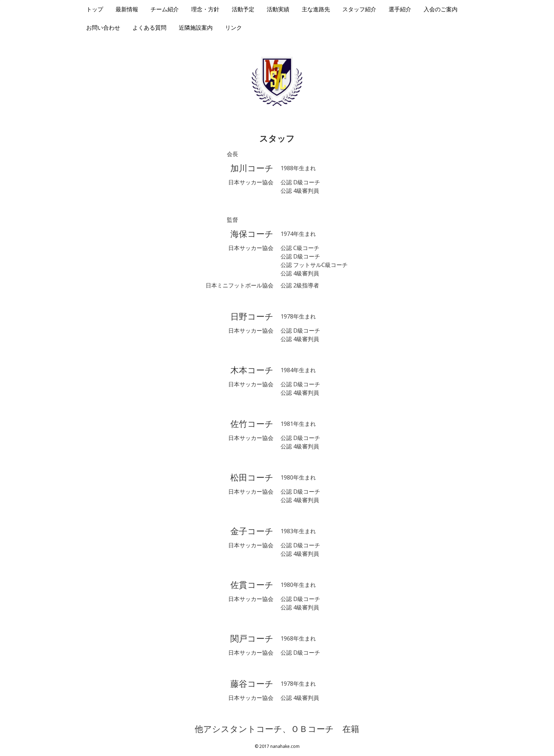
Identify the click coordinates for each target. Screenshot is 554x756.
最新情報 (127, 9)
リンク (234, 28)
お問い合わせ (103, 28)
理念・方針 (205, 9)
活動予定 (243, 9)
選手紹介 (400, 9)
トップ (95, 9)
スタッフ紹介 (359, 9)
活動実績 (278, 9)
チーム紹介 (165, 9)
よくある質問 (149, 28)
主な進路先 (316, 9)
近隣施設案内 (196, 28)
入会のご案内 (441, 9)
